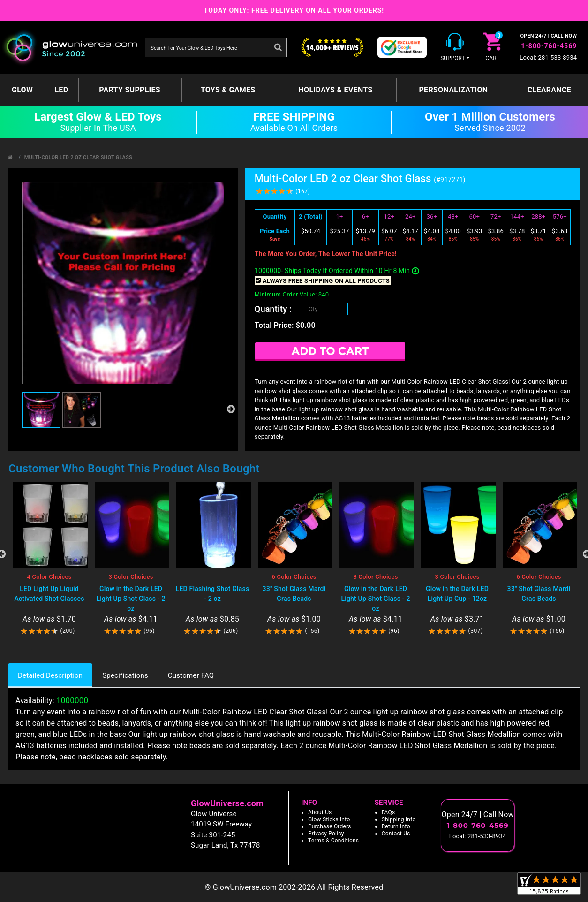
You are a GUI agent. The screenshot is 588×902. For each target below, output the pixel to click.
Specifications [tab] (125, 675)
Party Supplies (130, 90)
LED (61, 90)
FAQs (388, 812)
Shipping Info (399, 819)
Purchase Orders (330, 826)
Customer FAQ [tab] (191, 675)
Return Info (396, 826)
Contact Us (396, 834)
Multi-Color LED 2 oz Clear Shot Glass (78, 157)
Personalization (453, 90)
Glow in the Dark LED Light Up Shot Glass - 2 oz (131, 599)
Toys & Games (228, 90)
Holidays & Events (336, 90)
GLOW (22, 90)
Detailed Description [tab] (50, 675)
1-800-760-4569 (549, 46)
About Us (320, 812)
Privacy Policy (326, 834)
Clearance (549, 90)
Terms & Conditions (333, 841)
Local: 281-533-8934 (548, 57)
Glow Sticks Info (329, 819)
